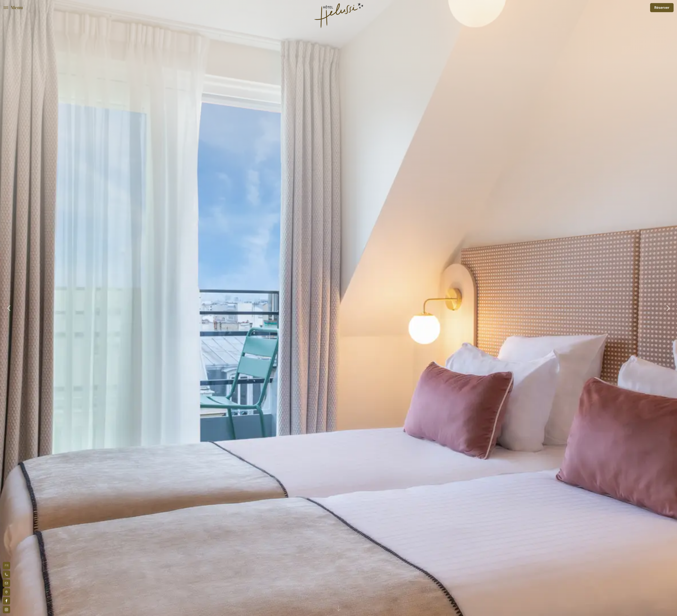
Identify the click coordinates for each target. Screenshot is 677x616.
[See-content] (338, 609)
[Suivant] (668, 308)
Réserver (662, 8)
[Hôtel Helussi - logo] (339, 8)
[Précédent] (9, 308)
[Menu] (13, 8)
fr (7, 565)
